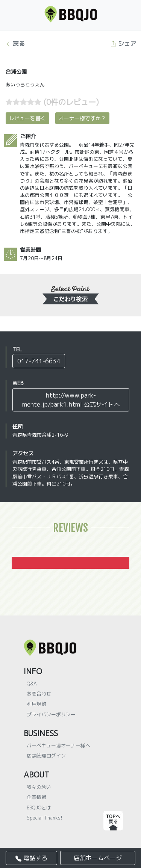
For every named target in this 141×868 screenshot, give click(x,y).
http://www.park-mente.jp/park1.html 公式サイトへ (71, 400)
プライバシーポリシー (51, 714)
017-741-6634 (39, 361)
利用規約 (36, 704)
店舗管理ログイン (46, 756)
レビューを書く (27, 118)
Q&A (32, 684)
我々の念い (39, 787)
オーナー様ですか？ (82, 118)
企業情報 (36, 797)
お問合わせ (39, 694)
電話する (31, 858)
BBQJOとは (39, 808)
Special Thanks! (45, 818)
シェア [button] (123, 44)
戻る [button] (15, 44)
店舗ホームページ (98, 858)
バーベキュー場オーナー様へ (58, 746)
